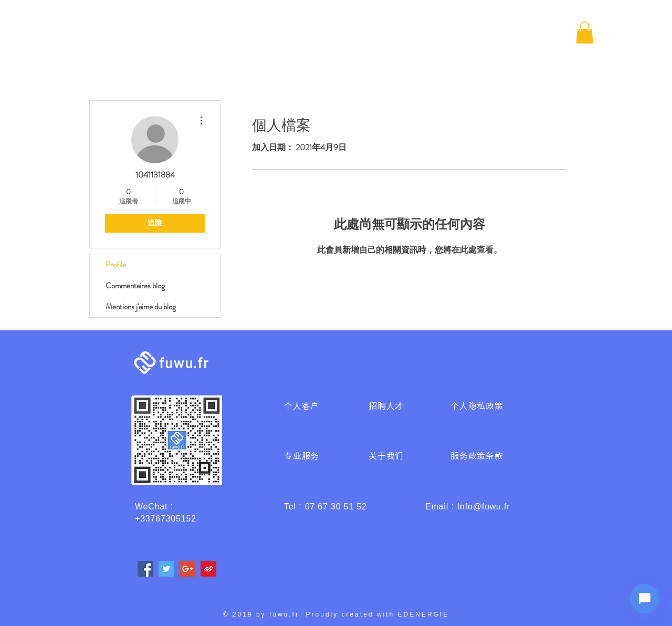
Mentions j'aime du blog (141, 307)
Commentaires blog (135, 286)
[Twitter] (166, 569)
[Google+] (187, 569)
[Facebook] (145, 569)
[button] (585, 33)
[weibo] (208, 569)
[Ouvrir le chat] (645, 599)
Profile (116, 265)
